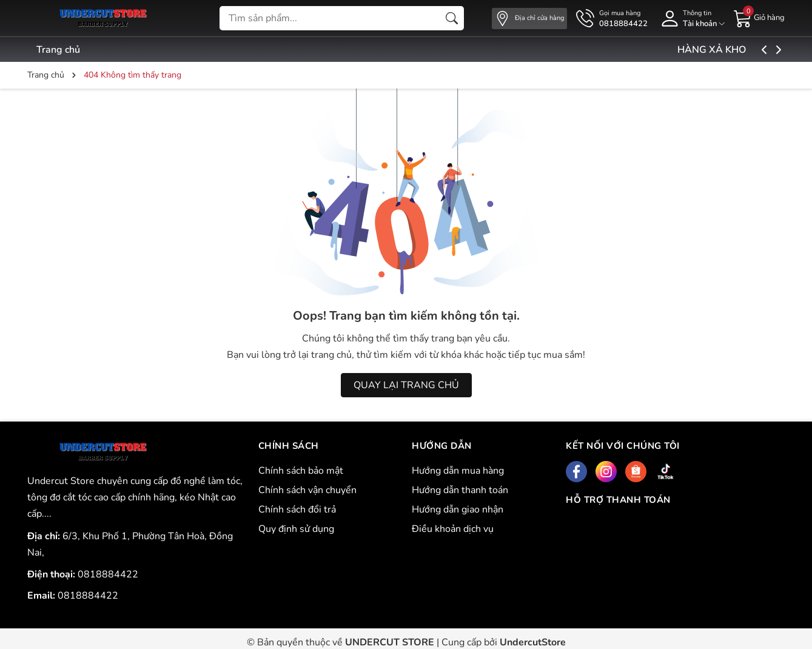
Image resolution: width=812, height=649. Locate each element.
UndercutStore (533, 642)
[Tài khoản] (691, 18)
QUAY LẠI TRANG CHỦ (406, 385)
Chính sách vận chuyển (307, 490)
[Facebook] (576, 472)
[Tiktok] (666, 472)
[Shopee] (636, 472)
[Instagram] (606, 472)
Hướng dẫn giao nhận (458, 509)
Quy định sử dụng (296, 529)
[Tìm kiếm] (452, 18)
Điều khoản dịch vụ (453, 529)
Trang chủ (58, 50)
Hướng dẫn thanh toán (460, 490)
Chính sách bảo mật (301, 471)
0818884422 (108, 574)
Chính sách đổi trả (297, 509)
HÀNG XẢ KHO (741, 50)
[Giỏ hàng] (759, 18)
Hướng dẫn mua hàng (458, 471)
